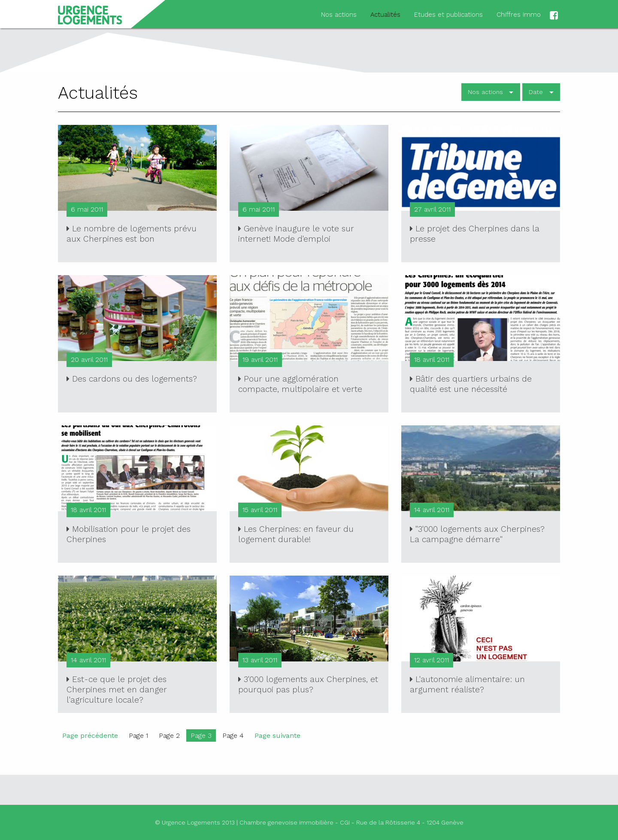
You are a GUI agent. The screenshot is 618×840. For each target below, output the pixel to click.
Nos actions (339, 15)
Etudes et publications (448, 15)
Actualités (385, 15)
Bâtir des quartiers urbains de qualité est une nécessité (471, 384)
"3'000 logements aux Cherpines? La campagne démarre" (477, 534)
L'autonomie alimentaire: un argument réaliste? (467, 684)
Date (536, 92)
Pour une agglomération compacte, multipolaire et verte (300, 384)
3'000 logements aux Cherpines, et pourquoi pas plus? (308, 684)
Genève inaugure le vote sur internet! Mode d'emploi (296, 234)
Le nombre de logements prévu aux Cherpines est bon (132, 234)
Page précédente (90, 735)
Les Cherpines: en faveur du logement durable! (296, 534)
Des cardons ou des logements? (132, 379)
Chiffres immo (519, 15)
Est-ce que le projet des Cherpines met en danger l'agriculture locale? (117, 690)
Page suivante (277, 735)
